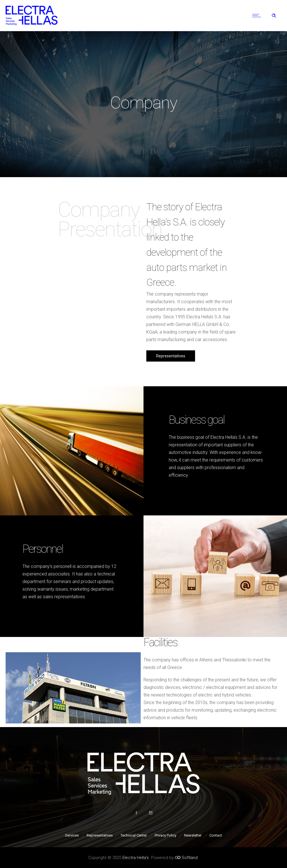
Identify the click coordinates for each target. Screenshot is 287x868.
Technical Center (134, 835)
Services (72, 835)
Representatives (100, 835)
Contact (216, 835)
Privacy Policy (166, 835)
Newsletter (193, 835)
